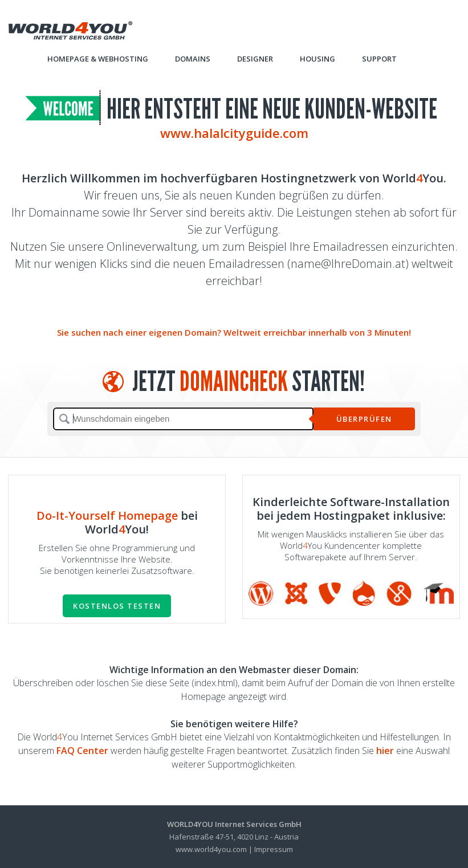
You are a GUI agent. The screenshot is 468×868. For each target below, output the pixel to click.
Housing (318, 59)
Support (379, 59)
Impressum (274, 849)
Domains (193, 59)
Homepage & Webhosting (98, 59)
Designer (255, 59)
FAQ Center (82, 751)
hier (385, 751)
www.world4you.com (211, 849)
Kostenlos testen (117, 606)
